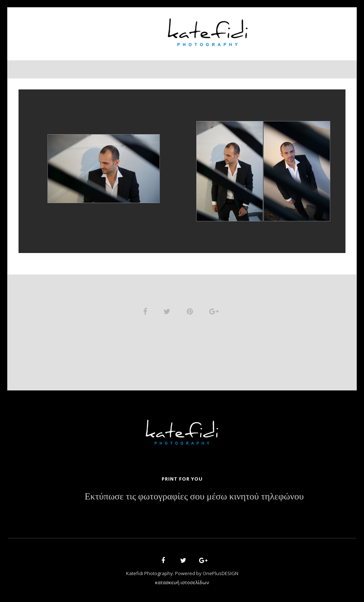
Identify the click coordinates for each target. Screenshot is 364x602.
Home (59, 29)
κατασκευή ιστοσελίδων (182, 582)
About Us (94, 29)
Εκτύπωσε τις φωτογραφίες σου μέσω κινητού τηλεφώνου (194, 497)
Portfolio (137, 29)
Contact (306, 29)
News (272, 29)
